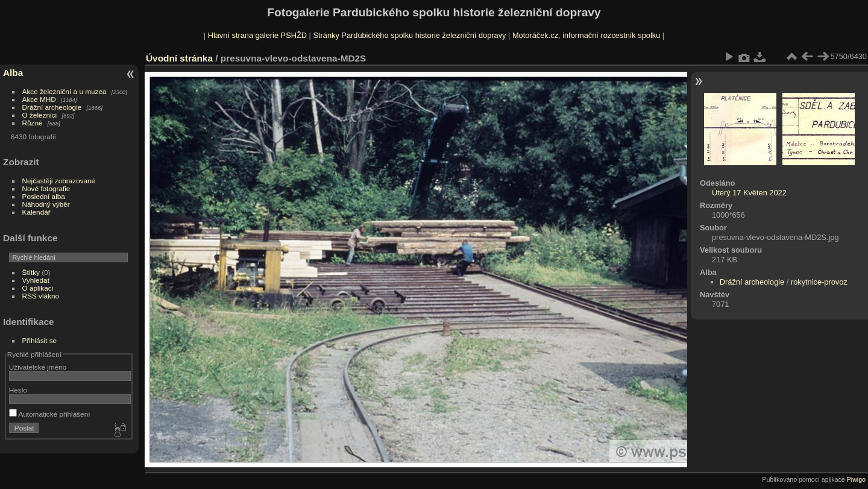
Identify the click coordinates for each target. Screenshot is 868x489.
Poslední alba (44, 196)
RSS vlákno (41, 296)
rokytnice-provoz (819, 282)
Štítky (31, 272)
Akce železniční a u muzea (64, 91)
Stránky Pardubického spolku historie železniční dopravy (409, 35)
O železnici (40, 115)
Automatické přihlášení (50, 414)
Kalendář (36, 212)
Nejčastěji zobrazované (59, 181)
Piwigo (856, 479)
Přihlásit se (40, 340)
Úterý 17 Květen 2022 (749, 193)
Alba (13, 73)
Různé (33, 123)
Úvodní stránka (179, 58)
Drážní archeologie (52, 107)
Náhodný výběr (46, 204)
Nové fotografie (46, 188)
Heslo (18, 390)
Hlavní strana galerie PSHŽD (257, 35)
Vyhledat (36, 280)
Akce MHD (39, 99)
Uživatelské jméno (38, 367)
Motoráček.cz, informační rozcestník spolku (586, 35)
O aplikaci (38, 288)
